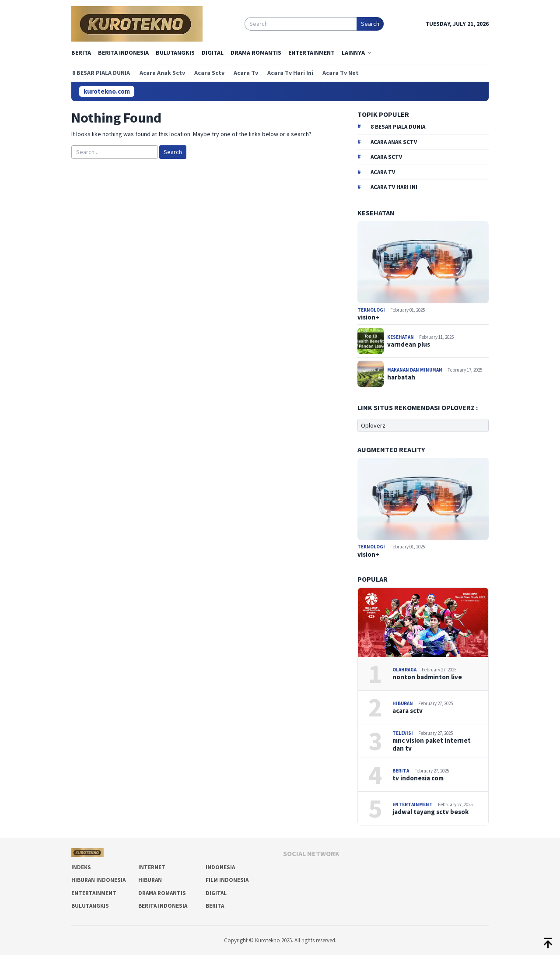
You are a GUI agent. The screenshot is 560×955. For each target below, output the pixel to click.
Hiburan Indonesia (98, 880)
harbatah (401, 377)
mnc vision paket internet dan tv (432, 744)
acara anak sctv (394, 142)
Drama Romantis (162, 893)
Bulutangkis (90, 906)
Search (370, 24)
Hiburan (403, 703)
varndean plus (409, 344)
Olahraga (405, 670)
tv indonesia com (418, 778)
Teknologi (372, 310)
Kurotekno (268, 940)
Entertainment (413, 804)
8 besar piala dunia (398, 127)
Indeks (81, 867)
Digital (216, 893)
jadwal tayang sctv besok (430, 812)
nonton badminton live (427, 677)
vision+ (368, 317)
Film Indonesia (227, 880)
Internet (152, 867)
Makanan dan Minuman (415, 370)
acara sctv (386, 157)
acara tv (383, 172)
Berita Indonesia (163, 906)
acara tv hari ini (394, 187)
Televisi (403, 733)
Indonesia (220, 867)
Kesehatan (401, 337)
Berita (401, 771)
